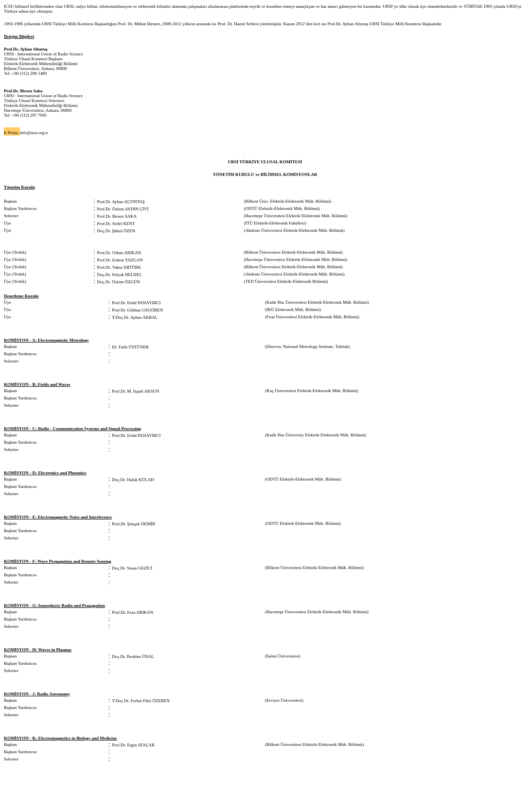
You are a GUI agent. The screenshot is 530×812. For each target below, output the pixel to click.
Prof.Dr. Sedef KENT (116, 224)
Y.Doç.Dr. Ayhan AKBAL (135, 317)
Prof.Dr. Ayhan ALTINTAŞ (121, 202)
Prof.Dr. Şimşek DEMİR (133, 524)
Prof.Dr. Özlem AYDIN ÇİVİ (123, 209)
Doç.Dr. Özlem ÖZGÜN (119, 282)
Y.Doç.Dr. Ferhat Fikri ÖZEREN (141, 701)
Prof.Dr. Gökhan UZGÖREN (137, 310)
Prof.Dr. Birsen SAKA (117, 216)
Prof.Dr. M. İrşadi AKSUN (135, 391)
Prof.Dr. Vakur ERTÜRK (119, 267)
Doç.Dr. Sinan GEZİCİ (132, 568)
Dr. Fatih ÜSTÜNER (130, 347)
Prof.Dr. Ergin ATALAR (133, 745)
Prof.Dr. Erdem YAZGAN (120, 260)
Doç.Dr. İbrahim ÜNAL (133, 657)
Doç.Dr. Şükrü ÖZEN (116, 231)
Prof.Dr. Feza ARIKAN (132, 612)
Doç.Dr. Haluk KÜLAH (133, 480)
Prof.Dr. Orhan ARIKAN (119, 253)
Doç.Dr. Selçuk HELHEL (120, 275)
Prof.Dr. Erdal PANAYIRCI (136, 303)
